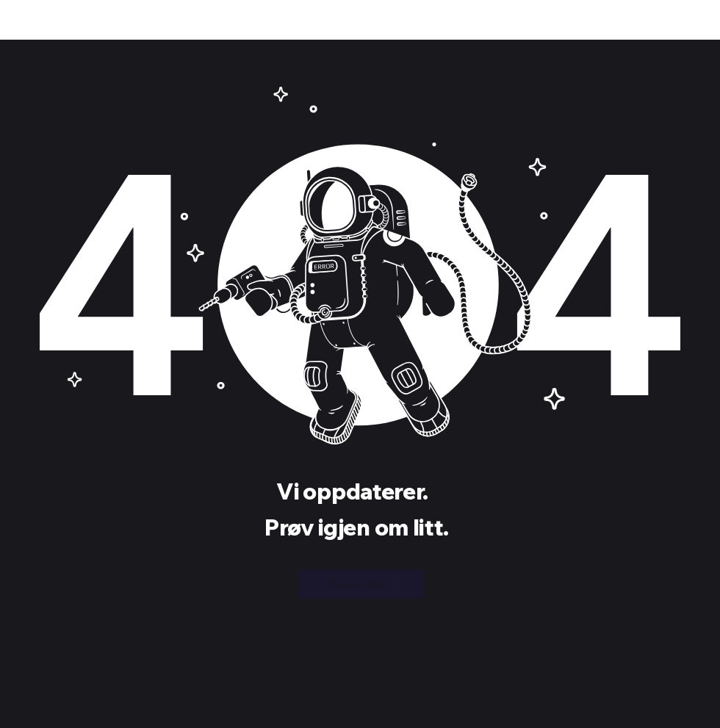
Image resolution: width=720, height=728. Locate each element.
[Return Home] (361, 584)
